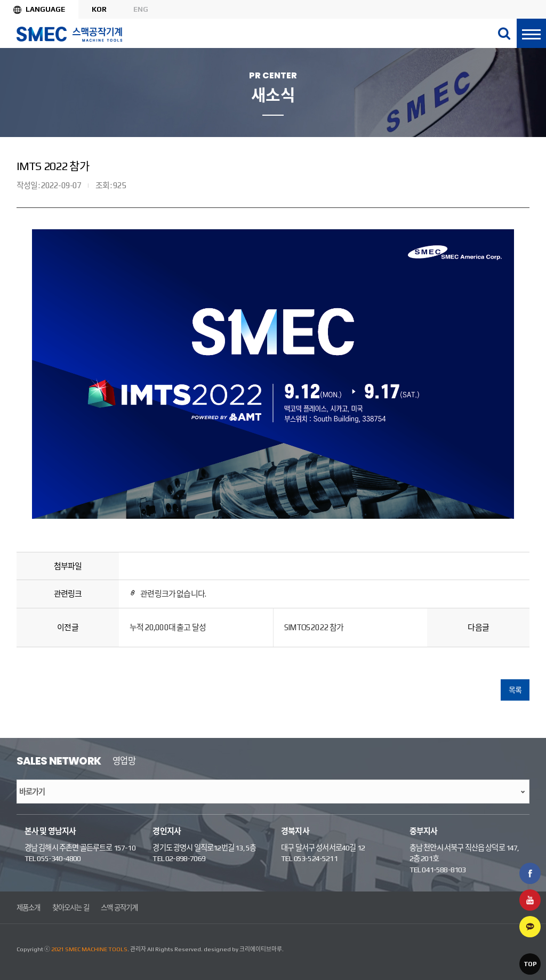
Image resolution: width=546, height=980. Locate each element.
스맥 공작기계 (119, 907)
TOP (530, 964)
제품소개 (29, 907)
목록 (515, 690)
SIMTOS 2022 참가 (314, 627)
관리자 (138, 949)
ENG (141, 9)
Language (45, 9)
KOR (99, 9)
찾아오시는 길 (71, 907)
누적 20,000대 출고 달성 (168, 627)
